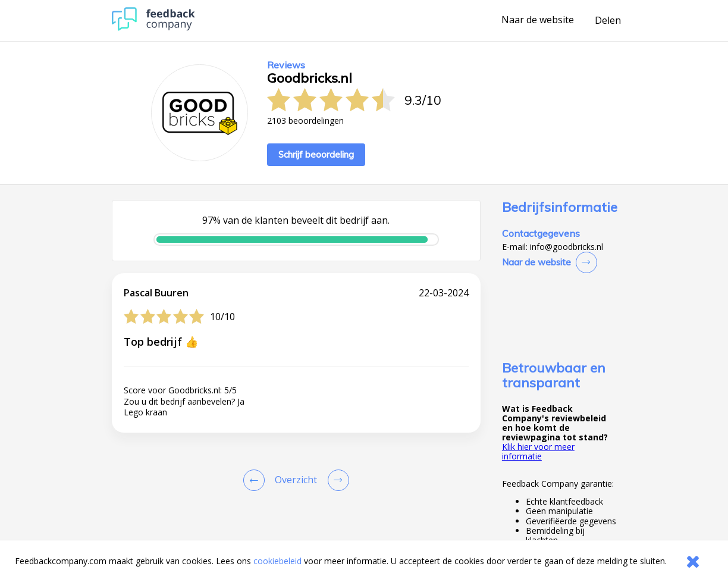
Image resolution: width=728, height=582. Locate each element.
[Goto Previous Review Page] (256, 480)
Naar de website (538, 20)
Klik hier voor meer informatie (538, 451)
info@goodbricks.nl (567, 247)
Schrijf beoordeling (316, 154)
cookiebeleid (277, 561)
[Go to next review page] (336, 480)
